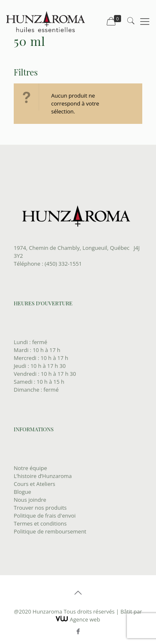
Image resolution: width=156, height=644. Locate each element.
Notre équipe (30, 468)
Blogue (22, 492)
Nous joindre (30, 500)
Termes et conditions (40, 523)
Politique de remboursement (50, 531)
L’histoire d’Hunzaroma (43, 476)
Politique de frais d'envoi (45, 516)
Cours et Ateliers (35, 484)
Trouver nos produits (40, 508)
